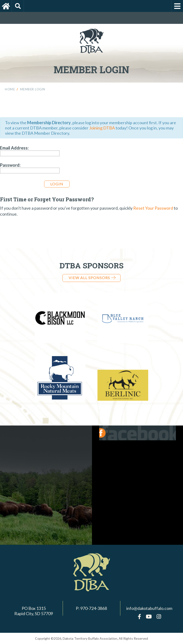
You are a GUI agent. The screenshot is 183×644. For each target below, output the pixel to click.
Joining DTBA (102, 128)
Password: (10, 165)
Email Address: (14, 148)
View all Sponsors (92, 278)
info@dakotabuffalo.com (149, 608)
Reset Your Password (153, 208)
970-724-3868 (94, 608)
